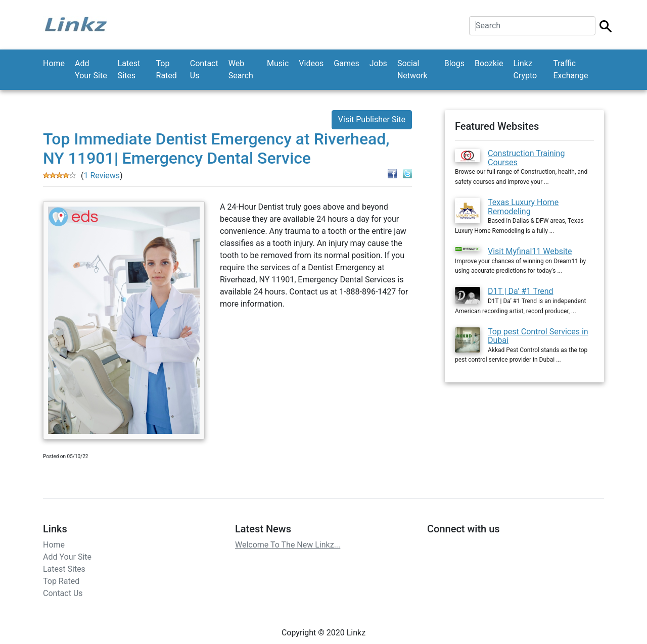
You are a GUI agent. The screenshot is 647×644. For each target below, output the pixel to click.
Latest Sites (129, 69)
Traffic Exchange (570, 69)
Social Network (412, 69)
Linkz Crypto (525, 69)
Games (346, 63)
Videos (311, 63)
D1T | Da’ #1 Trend (521, 291)
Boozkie (489, 63)
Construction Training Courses (526, 158)
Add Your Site (91, 69)
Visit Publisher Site (372, 119)
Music (278, 63)
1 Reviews (102, 176)
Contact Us (204, 69)
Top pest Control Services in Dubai (538, 336)
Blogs (454, 63)
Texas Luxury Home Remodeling (523, 207)
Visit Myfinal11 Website (530, 251)
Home (54, 63)
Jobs (378, 63)
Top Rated (167, 69)
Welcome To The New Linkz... (288, 545)
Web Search (241, 69)
